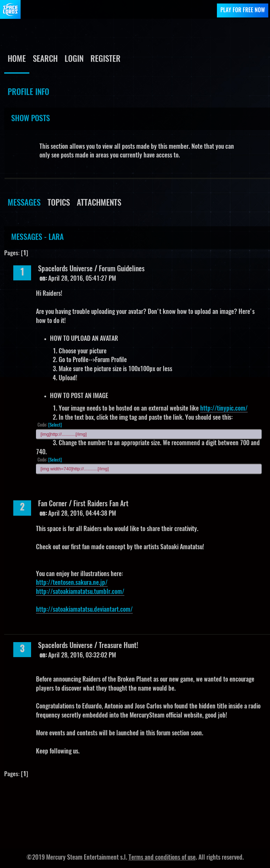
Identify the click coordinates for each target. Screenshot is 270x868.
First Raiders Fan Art (101, 504)
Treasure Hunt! (119, 646)
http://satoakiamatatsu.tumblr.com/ (80, 592)
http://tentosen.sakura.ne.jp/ (72, 583)
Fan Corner (53, 504)
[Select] (55, 425)
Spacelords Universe (65, 269)
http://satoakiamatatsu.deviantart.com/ (84, 610)
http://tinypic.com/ (224, 409)
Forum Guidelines (122, 269)
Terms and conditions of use (162, 858)
